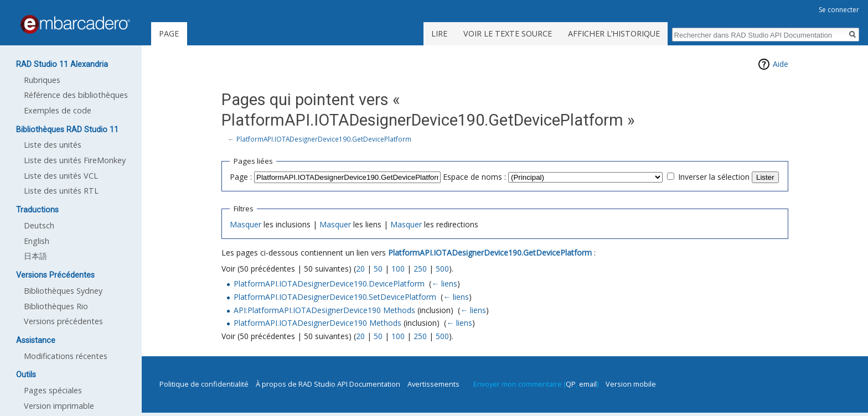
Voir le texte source (508, 33)
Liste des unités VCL (61, 176)
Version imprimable (59, 406)
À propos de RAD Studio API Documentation (328, 384)
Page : (241, 177)
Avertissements (433, 384)
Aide (781, 64)
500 (442, 269)
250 (420, 269)
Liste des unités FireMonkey (75, 160)
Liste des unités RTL (61, 191)
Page (169, 33)
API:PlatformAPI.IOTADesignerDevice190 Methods (324, 310)
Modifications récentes (66, 356)
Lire (439, 33)
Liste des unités (53, 145)
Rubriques (42, 80)
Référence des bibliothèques (76, 95)
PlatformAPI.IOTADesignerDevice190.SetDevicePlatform (335, 297)
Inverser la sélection (714, 177)
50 (378, 269)
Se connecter (839, 10)
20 (360, 269)
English (37, 241)
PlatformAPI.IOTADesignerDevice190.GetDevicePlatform (324, 139)
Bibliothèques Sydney (63, 291)
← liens (444, 284)
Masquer (246, 224)
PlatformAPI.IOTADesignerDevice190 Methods (317, 323)
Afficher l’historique (614, 33)
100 (398, 269)
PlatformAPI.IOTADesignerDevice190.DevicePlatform (329, 284)
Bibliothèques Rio (56, 306)
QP (571, 384)
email (588, 384)
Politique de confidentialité (204, 384)
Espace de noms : (474, 177)
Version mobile (631, 384)
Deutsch (39, 225)
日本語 (35, 256)
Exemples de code (58, 110)
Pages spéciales (53, 390)
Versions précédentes (63, 321)
